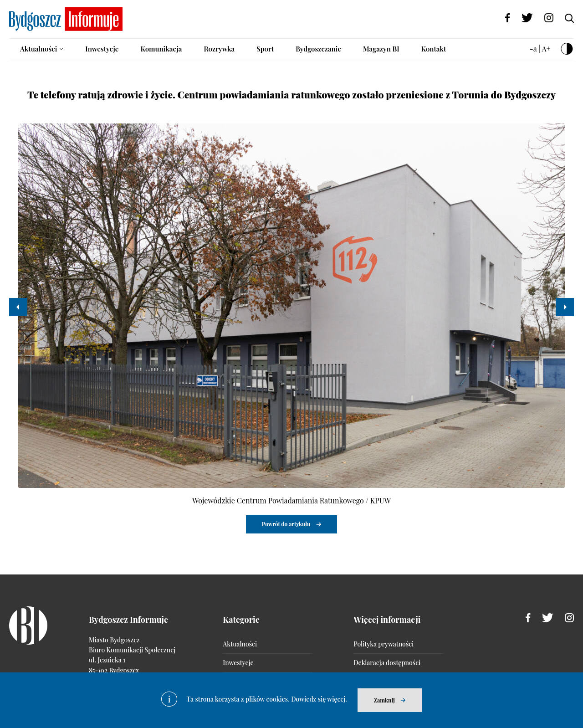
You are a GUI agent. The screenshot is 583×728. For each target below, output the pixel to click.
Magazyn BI (381, 49)
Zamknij (384, 700)
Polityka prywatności (384, 644)
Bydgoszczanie (318, 49)
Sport (265, 49)
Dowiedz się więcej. (319, 699)
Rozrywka (219, 49)
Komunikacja (161, 49)
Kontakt (434, 49)
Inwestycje (102, 49)
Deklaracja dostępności (387, 663)
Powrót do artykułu (286, 524)
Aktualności (38, 49)
